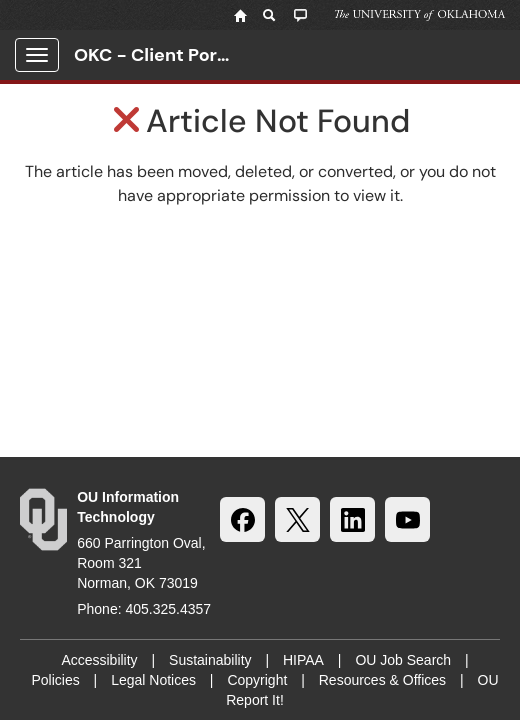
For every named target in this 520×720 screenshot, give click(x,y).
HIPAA (303, 660)
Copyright (257, 680)
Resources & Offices (382, 680)
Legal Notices (153, 680)
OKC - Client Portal (157, 55)
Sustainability (210, 660)
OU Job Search (403, 660)
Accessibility (99, 660)
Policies (55, 680)
